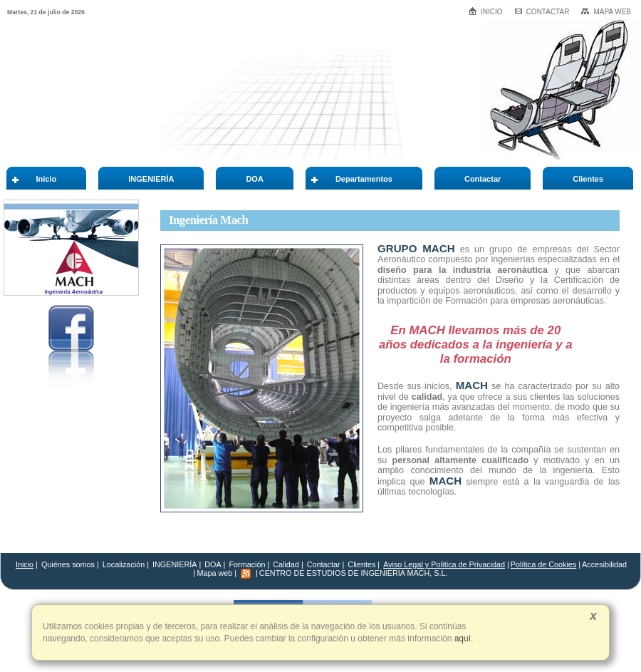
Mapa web (606, 11)
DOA (213, 564)
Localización (124, 564)
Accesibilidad (604, 564)
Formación (247, 564)
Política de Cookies (543, 564)
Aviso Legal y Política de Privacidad (444, 564)
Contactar (542, 12)
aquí (461, 639)
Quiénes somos (68, 564)
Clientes (363, 564)
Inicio (485, 11)
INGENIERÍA (174, 564)
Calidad (286, 564)
